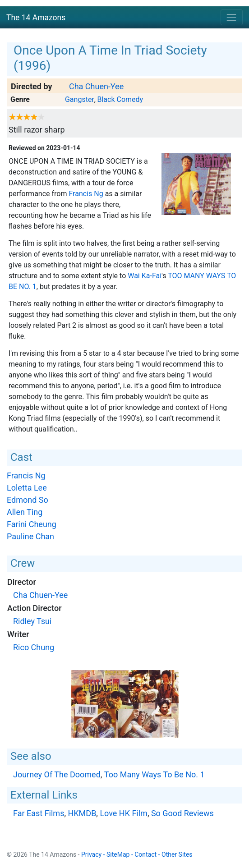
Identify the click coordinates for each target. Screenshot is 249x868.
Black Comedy (120, 99)
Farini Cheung (32, 524)
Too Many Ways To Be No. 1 (154, 774)
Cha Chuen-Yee (96, 86)
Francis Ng (86, 194)
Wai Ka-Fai (145, 276)
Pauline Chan (30, 536)
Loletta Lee (27, 488)
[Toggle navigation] (232, 17)
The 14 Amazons (36, 18)
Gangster (80, 99)
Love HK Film (124, 813)
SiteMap (118, 854)
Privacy (91, 854)
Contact (145, 854)
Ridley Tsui (32, 621)
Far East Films (39, 813)
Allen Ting (25, 512)
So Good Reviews (182, 813)
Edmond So (28, 500)
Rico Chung (34, 647)
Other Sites (177, 854)
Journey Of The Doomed (57, 774)
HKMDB (82, 813)
